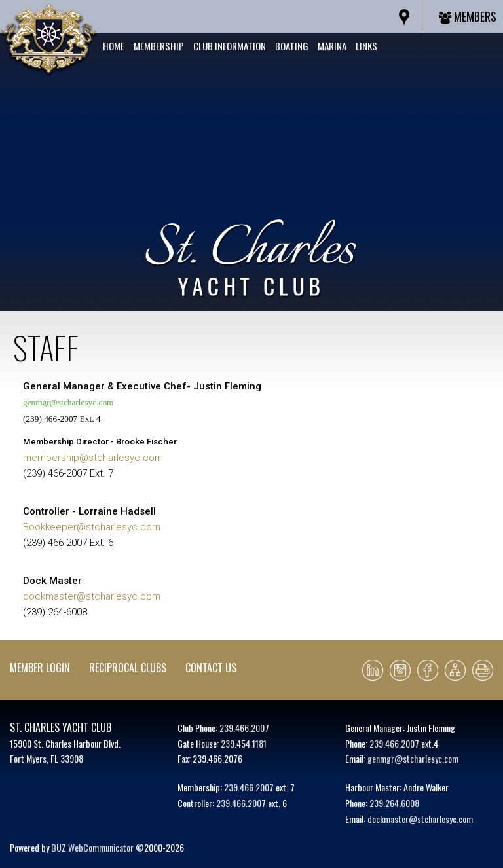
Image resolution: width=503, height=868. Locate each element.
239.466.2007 (244, 728)
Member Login (40, 668)
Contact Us (211, 668)
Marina (332, 46)
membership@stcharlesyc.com (93, 458)
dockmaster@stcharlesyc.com (92, 596)
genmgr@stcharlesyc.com (68, 402)
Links (366, 46)
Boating (292, 46)
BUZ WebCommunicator (92, 847)
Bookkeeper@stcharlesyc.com (92, 527)
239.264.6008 (394, 803)
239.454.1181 (244, 743)
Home (114, 46)
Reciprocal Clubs (128, 668)
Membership (159, 46)
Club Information (230, 46)
